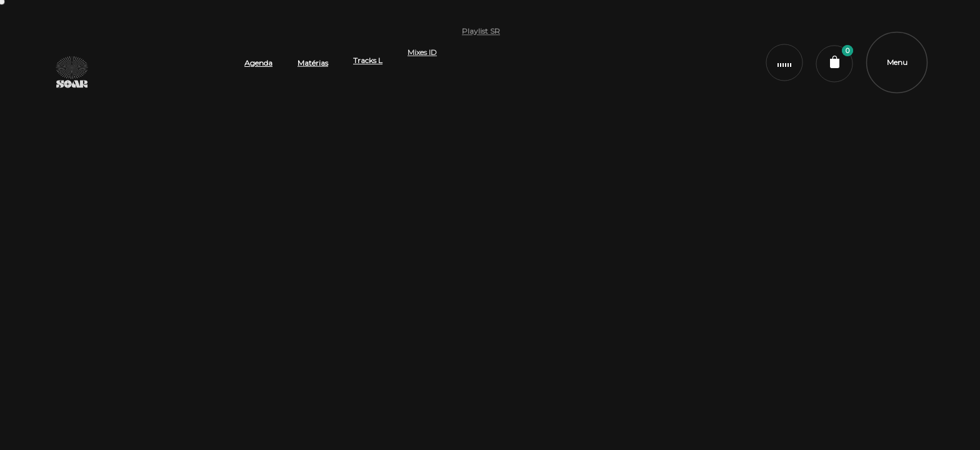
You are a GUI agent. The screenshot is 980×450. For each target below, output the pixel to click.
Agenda (258, 62)
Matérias (313, 57)
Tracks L (368, 42)
